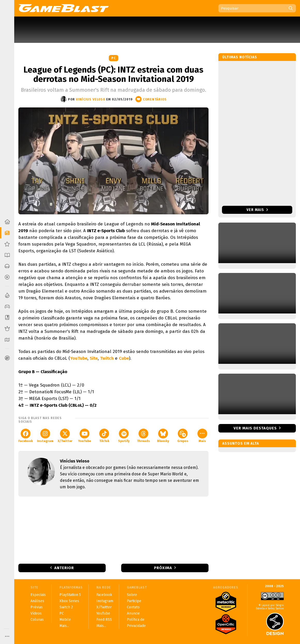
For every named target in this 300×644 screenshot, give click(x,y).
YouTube (79, 358)
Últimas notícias (240, 57)
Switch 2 (66, 607)
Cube (124, 358)
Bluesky (163, 436)
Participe (134, 601)
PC (114, 58)
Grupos (183, 436)
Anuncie (133, 613)
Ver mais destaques (255, 428)
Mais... (64, 626)
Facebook (26, 436)
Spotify (124, 436)
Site (94, 358)
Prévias (37, 607)
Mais (202, 436)
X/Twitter (65, 436)
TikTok (104, 436)
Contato (133, 607)
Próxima (163, 568)
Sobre (132, 595)
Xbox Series (69, 601)
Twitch (107, 358)
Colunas (37, 620)
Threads (143, 436)
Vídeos (36, 613)
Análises (37, 601)
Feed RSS (104, 620)
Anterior (64, 568)
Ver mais (257, 210)
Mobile (65, 620)
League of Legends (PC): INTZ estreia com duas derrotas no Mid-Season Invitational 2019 (113, 74)
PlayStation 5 (70, 595)
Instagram (45, 436)
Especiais (38, 595)
